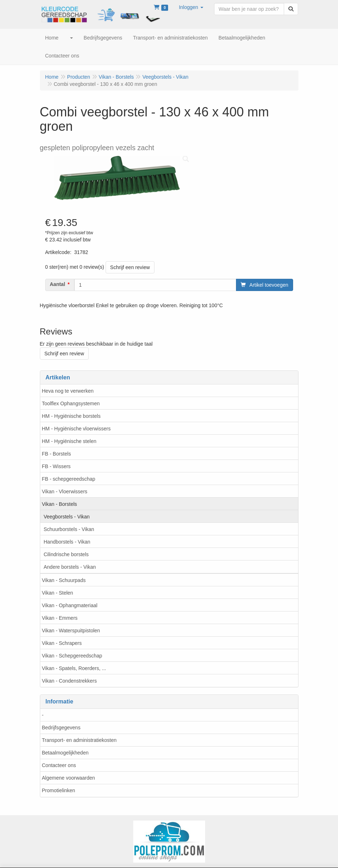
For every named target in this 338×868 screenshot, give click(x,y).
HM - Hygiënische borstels (71, 416)
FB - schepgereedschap (69, 479)
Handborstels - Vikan (67, 542)
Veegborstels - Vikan (67, 517)
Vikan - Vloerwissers (65, 491)
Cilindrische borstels (66, 554)
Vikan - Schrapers (62, 643)
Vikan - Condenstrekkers (70, 681)
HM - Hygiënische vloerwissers (76, 429)
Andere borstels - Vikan (70, 567)
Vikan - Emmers (60, 618)
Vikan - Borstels (60, 504)
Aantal (58, 284)
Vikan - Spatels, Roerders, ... (74, 668)
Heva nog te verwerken (68, 391)
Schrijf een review (130, 267)
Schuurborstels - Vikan (69, 529)
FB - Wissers (56, 466)
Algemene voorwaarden (69, 778)
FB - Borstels (57, 454)
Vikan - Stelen (58, 593)
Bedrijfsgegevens (61, 728)
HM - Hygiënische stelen (69, 441)
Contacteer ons (59, 765)
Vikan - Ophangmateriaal (70, 605)
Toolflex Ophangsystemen (71, 403)
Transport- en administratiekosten (79, 740)
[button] (191, 7)
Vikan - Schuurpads (64, 580)
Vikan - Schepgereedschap (72, 656)
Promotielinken (59, 790)
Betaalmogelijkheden (65, 753)
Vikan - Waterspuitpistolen (71, 631)
